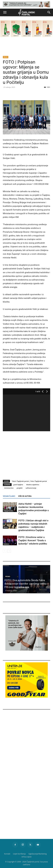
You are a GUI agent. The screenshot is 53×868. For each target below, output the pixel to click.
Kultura (6, 544)
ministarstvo (9, 488)
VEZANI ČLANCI (9, 496)
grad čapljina (18, 485)
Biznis (6, 57)
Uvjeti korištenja (19, 854)
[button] (5, 12)
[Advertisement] (27, 454)
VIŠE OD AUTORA (25, 496)
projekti (20, 488)
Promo (8, 577)
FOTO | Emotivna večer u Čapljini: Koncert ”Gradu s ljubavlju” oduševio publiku (33, 540)
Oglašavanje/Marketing (38, 854)
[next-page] (9, 551)
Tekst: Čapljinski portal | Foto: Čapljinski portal (29, 481)
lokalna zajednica (33, 485)
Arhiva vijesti (26, 857)
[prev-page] (5, 551)
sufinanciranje (31, 488)
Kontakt (7, 854)
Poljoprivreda (8, 511)
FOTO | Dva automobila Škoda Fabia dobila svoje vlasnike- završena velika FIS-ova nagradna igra (26, 584)
